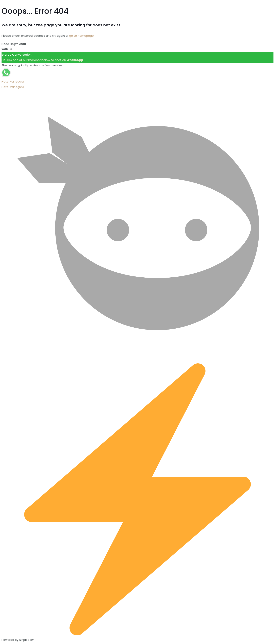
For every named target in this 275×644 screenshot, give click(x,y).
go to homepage (81, 36)
